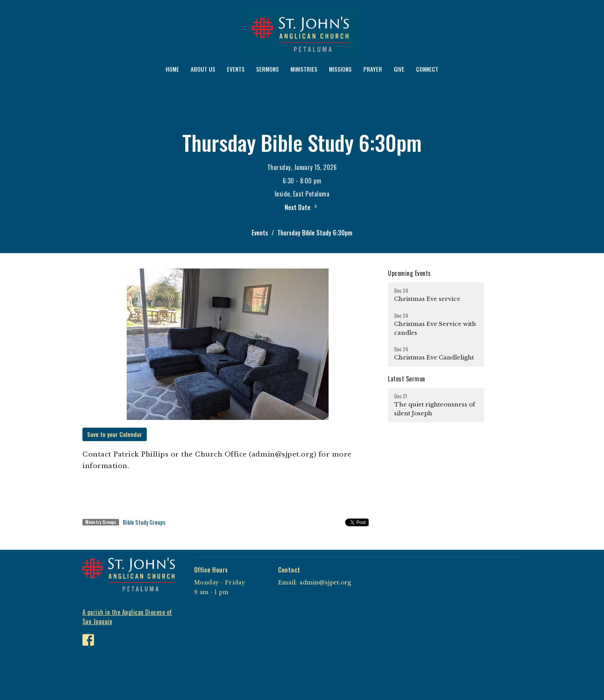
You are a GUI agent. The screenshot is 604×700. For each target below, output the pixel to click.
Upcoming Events (409, 273)
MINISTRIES (304, 69)
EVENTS (236, 69)
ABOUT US (203, 69)
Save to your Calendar (115, 434)
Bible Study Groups (144, 522)
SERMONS (268, 69)
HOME (172, 69)
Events (260, 233)
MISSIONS (340, 69)
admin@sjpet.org (325, 582)
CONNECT (427, 69)
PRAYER (373, 69)
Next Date (302, 207)
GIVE (399, 69)
